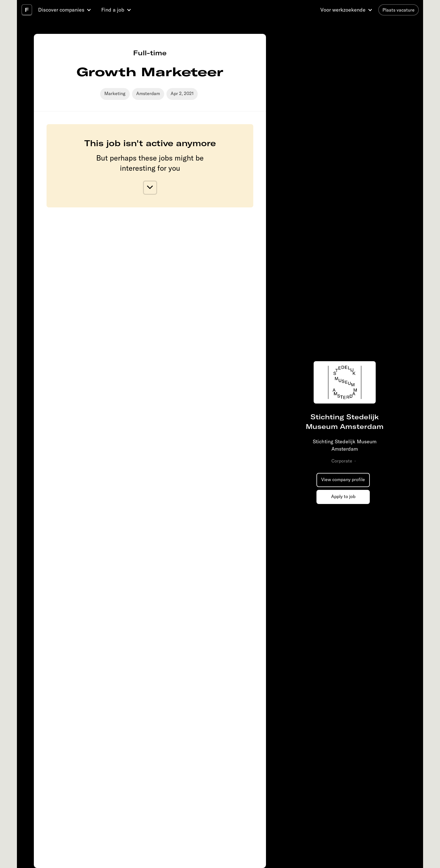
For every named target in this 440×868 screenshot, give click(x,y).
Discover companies (61, 10)
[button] (65, 10)
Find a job (113, 10)
